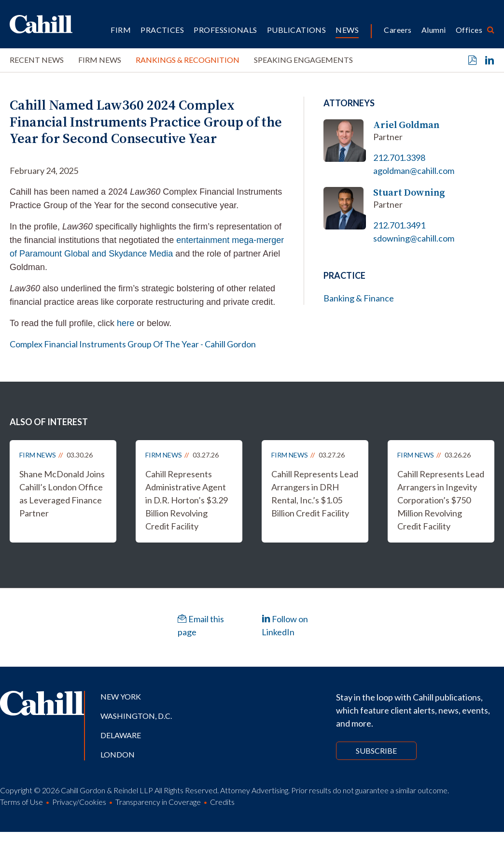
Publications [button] (297, 30)
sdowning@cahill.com (414, 238)
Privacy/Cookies (79, 802)
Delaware (121, 735)
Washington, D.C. (136, 716)
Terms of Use (21, 802)
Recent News (37, 60)
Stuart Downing (409, 193)
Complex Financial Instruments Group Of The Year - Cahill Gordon (133, 344)
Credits (222, 802)
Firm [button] (121, 30)
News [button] (347, 30)
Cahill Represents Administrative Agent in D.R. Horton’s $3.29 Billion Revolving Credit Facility (187, 500)
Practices (162, 30)
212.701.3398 (399, 157)
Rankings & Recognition (188, 60)
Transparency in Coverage (158, 802)
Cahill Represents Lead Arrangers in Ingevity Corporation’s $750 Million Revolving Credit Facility (441, 500)
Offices (469, 30)
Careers (398, 30)
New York (121, 696)
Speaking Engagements (303, 60)
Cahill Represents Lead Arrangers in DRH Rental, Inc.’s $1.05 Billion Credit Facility (315, 493)
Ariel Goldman (406, 125)
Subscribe (376, 751)
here (126, 323)
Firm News (100, 60)
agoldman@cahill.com (414, 171)
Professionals (225, 30)
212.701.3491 (399, 225)
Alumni (434, 30)
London (118, 754)
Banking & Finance (359, 298)
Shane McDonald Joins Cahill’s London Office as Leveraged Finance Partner (62, 493)
